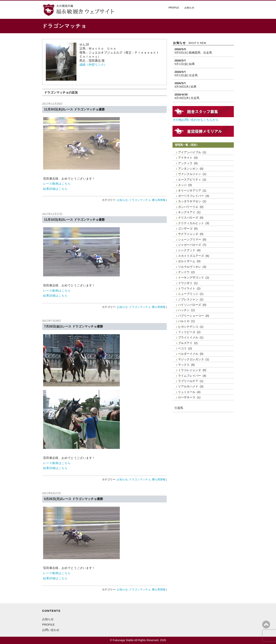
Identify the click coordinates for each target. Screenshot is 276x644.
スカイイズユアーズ (191, 256)
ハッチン (184, 310)
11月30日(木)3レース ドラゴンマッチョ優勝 (74, 109)
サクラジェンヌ (188, 234)
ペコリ (182, 348)
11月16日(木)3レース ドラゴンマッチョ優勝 (74, 220)
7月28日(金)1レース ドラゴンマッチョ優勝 (74, 326)
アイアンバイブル (190, 152)
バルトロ (184, 321)
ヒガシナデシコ (188, 327)
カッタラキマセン (190, 201)
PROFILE (174, 8)
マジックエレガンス (191, 359)
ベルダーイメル (188, 354)
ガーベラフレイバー (191, 196)
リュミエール (187, 392)
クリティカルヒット (191, 223)
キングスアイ (187, 212)
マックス (184, 365)
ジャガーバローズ (190, 245)
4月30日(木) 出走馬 (187, 98)
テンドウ (184, 272)
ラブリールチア (188, 381)
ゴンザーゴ (185, 228)
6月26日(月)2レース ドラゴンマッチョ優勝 (74, 499)
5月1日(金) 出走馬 (186, 75)
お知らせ (189, 8)
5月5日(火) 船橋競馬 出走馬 (193, 53)
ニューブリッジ (188, 294)
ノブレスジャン (188, 299)
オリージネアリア (190, 190)
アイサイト (185, 158)
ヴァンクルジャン (190, 174)
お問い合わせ (51, 630)
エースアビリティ (190, 179)
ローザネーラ (187, 397)
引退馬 (179, 408)
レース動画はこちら (57, 184)
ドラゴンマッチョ (140, 200)
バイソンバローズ (190, 305)
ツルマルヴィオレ (190, 267)
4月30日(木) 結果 (185, 87)
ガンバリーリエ (188, 207)
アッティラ (185, 163)
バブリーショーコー (191, 316)
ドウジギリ (185, 283)
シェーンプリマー (190, 239)
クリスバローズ (188, 218)
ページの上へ (266, 625)
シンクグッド (187, 250)
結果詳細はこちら (55, 189)
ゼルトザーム (187, 261)
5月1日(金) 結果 (185, 64)
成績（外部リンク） (93, 65)
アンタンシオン (188, 169)
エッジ (182, 185)
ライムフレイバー (190, 376)
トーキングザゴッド (191, 277)
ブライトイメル (188, 337)
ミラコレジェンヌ (190, 370)
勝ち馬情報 (159, 200)
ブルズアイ (185, 343)
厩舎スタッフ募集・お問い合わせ (217, 8)
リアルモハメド (188, 386)
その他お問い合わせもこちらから (195, 120)
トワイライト (187, 288)
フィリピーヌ (187, 332)
